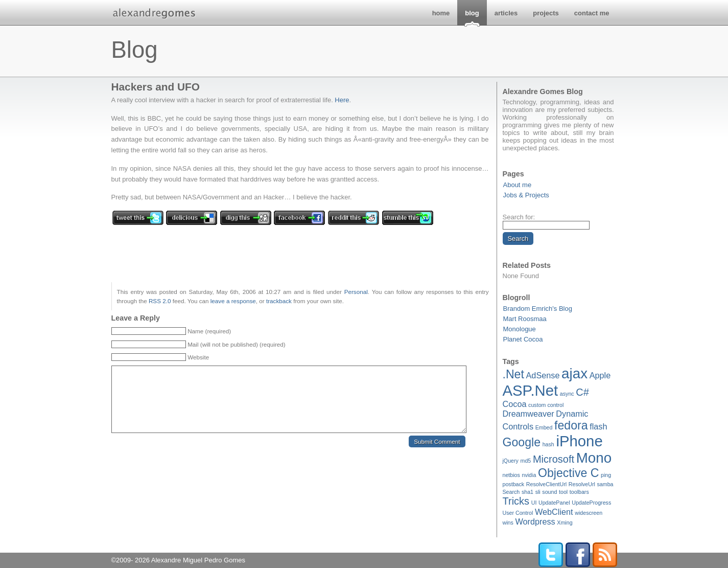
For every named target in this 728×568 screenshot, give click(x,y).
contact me (592, 13)
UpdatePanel (554, 503)
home (441, 13)
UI (534, 503)
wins (508, 522)
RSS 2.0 (160, 301)
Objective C (568, 473)
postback (514, 484)
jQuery (511, 461)
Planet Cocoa (523, 339)
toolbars (579, 492)
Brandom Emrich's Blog (538, 309)
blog (472, 13)
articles (506, 13)
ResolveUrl (582, 484)
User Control (518, 513)
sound (549, 492)
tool (563, 492)
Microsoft (554, 459)
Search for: (519, 217)
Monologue (520, 329)
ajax (574, 373)
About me (518, 185)
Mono (594, 458)
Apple (600, 375)
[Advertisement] (429, 51)
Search (511, 492)
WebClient (554, 512)
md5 (526, 461)
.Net (513, 374)
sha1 (527, 492)
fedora (571, 425)
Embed (544, 427)
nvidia (529, 475)
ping (606, 475)
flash (598, 426)
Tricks (516, 501)
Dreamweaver (529, 414)
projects (546, 13)
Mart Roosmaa (525, 319)
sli (538, 492)
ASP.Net (531, 390)
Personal (356, 292)
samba (605, 484)
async (567, 394)
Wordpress (535, 521)
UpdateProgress (591, 503)
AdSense (543, 375)
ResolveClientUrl (546, 484)
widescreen (589, 513)
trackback (279, 301)
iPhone (579, 441)
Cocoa (515, 404)
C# (582, 392)
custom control (546, 405)
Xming (565, 522)
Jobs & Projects (526, 195)
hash (548, 444)
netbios (511, 475)
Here (342, 100)
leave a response (233, 301)
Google (522, 442)
